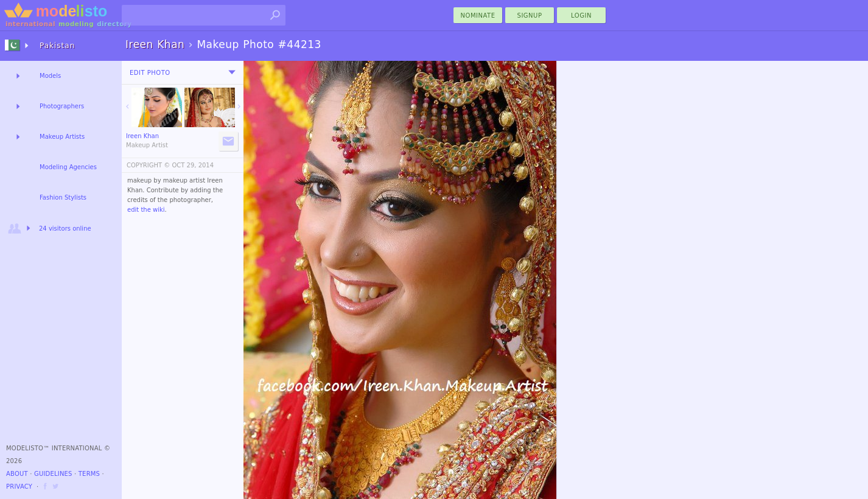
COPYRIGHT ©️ (148, 165)
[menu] (232, 72)
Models (50, 76)
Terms (89, 474)
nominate (478, 16)
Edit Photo (150, 73)
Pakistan (57, 46)
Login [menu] (581, 16)
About (17, 474)
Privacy (19, 487)
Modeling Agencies (68, 167)
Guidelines (53, 474)
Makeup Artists (62, 137)
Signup (530, 16)
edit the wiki (146, 210)
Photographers (62, 106)
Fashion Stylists (63, 197)
